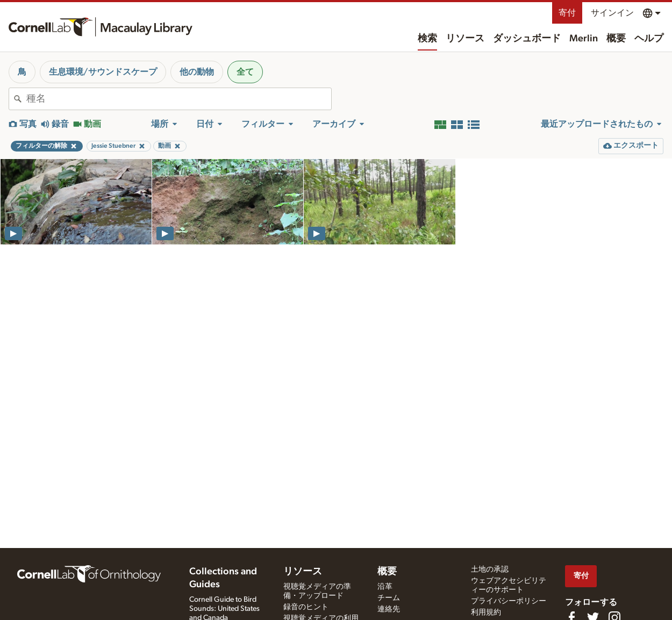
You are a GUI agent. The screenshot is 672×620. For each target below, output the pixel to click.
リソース (465, 39)
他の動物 (197, 72)
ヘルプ (649, 39)
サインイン (612, 13)
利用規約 (486, 612)
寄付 (567, 13)
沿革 (385, 587)
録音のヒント (306, 607)
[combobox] (179, 99)
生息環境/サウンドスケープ (103, 72)
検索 (427, 39)
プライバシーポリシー (509, 601)
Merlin (584, 39)
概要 (616, 39)
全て (245, 72)
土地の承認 (490, 569)
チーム (389, 598)
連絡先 (389, 609)
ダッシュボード (527, 39)
